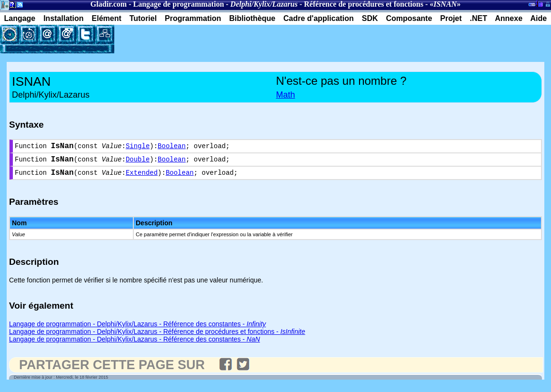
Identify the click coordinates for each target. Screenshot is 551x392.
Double (138, 163)
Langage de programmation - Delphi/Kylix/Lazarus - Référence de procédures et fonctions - (157, 337)
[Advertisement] (226, 39)
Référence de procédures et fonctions (364, 4)
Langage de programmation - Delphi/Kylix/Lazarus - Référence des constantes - (137, 330)
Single (138, 147)
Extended (142, 178)
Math (286, 95)
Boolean (172, 147)
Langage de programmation (178, 4)
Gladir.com (109, 4)
